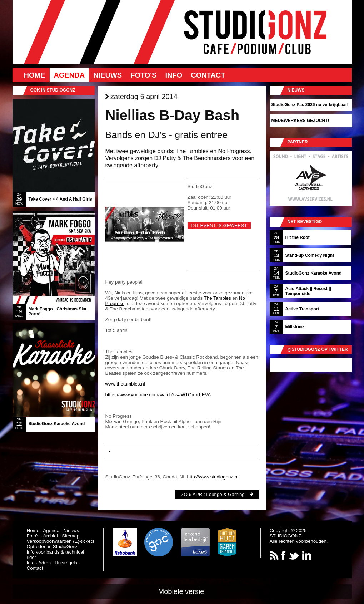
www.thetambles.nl (125, 384)
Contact (208, 75)
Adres (44, 563)
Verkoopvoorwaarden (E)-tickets (61, 541)
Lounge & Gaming (225, 494)
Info (174, 75)
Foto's (143, 75)
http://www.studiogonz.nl (213, 477)
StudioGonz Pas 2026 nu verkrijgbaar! (310, 105)
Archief (51, 536)
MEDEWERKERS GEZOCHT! (300, 121)
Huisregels (66, 563)
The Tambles (218, 298)
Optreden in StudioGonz (52, 547)
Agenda (69, 75)
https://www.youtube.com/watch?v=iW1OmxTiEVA (158, 395)
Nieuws (108, 75)
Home (35, 75)
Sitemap (71, 536)
